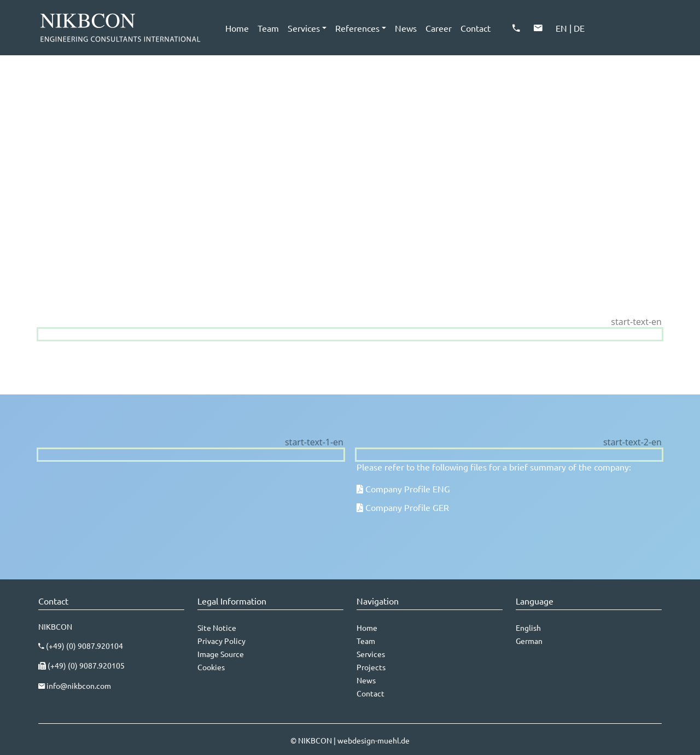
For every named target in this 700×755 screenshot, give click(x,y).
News (406, 28)
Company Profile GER (407, 507)
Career (439, 28)
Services (304, 28)
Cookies (211, 667)
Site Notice (217, 628)
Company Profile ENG (408, 489)
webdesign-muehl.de (374, 740)
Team (268, 28)
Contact (476, 28)
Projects (371, 667)
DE (579, 28)
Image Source (221, 654)
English (528, 628)
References (357, 28)
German (529, 641)
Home (237, 28)
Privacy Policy (221, 641)
